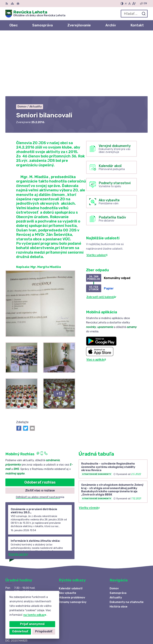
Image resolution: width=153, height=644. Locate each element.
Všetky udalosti (97, 194)
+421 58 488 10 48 (18, 585)
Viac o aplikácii (96, 299)
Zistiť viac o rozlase (40, 430)
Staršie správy (18, 493)
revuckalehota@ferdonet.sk (25, 592)
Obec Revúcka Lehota (119, 630)
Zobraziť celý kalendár (101, 236)
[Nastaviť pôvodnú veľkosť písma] (130, 4)
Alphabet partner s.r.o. (119, 626)
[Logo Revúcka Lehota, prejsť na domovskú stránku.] (35, 14)
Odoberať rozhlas (40, 421)
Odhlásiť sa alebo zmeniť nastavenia (40, 436)
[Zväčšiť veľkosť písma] (134, 4)
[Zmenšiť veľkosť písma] (126, 4)
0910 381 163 (14, 589)
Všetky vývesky (89, 447)
